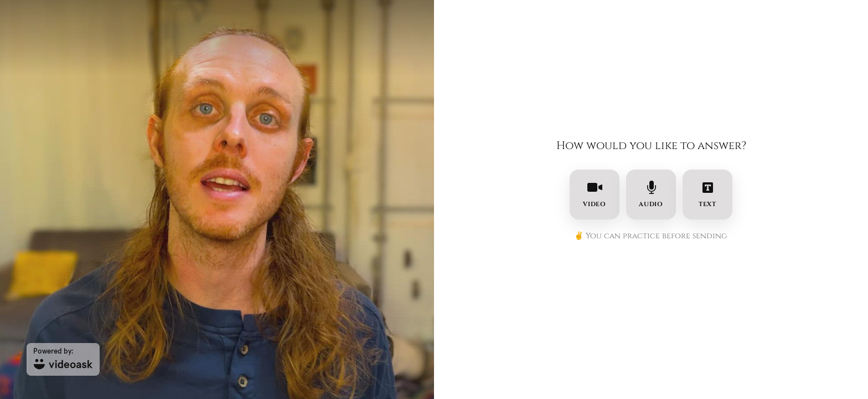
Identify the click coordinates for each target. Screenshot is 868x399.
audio (651, 195)
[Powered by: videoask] (63, 359)
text (708, 195)
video (595, 195)
